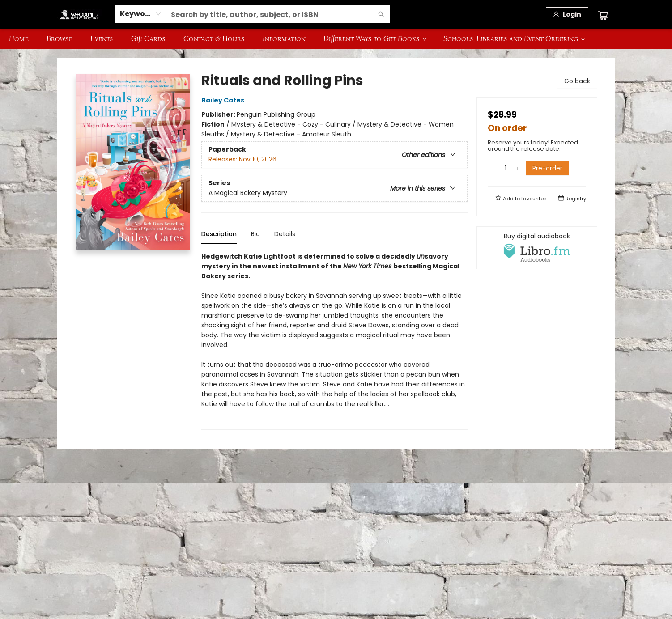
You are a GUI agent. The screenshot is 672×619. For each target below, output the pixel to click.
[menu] (336, 39)
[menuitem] (19, 39)
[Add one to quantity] (517, 168)
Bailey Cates (224, 100)
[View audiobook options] (537, 248)
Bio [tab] (255, 234)
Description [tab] (219, 234)
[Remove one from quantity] (494, 168)
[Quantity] (506, 168)
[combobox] (141, 14)
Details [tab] (285, 234)
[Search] (381, 14)
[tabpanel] (334, 341)
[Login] (567, 14)
